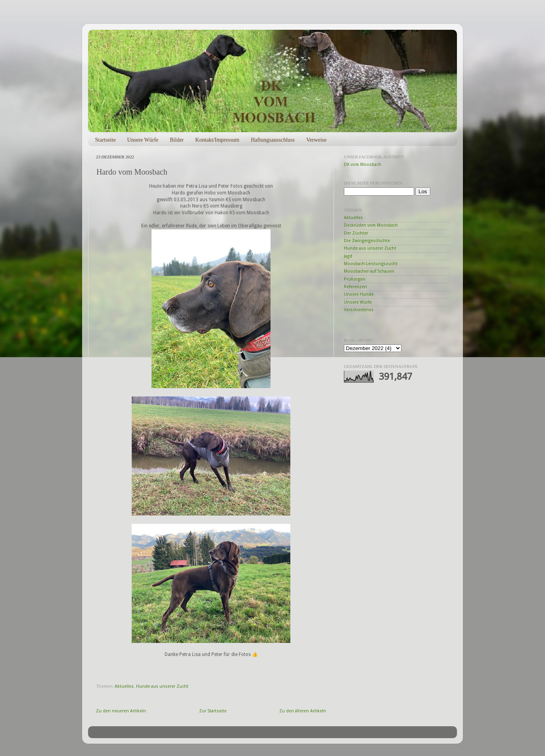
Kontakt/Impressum (217, 140)
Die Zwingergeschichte (367, 241)
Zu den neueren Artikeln (121, 711)
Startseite (106, 140)
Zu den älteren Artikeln (303, 711)
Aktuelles (124, 686)
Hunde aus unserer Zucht (162, 686)
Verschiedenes (359, 310)
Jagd (348, 256)
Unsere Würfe (143, 140)
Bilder (177, 140)
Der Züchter (356, 233)
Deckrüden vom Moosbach (371, 225)
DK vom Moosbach (363, 164)
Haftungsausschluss (272, 140)
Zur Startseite (213, 711)
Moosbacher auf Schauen (369, 271)
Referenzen (355, 287)
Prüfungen (355, 279)
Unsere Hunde (359, 294)
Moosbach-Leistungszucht (371, 264)
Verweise (316, 140)
